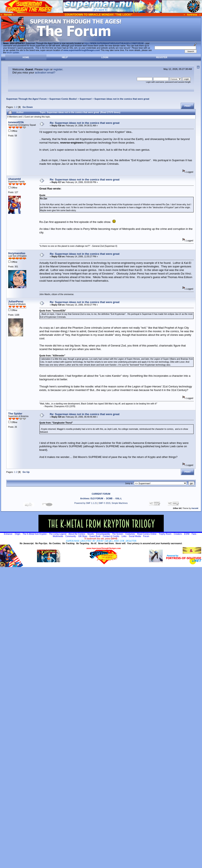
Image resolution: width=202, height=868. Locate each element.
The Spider (15, 414)
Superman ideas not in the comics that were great (122, 99)
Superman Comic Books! (63, 99)
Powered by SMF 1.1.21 (86, 503)
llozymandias (17, 253)
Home (26, 57)
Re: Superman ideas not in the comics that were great (85, 123)
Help (65, 57)
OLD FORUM (97, 499)
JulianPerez (16, 301)
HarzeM (195, 508)
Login (105, 57)
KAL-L (119, 499)
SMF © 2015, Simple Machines (113, 503)
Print (187, 106)
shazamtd (15, 179)
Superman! (86, 99)
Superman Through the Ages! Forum (26, 99)
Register (162, 57)
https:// (114, 43)
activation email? (45, 73)
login (47, 69)
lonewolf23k (16, 122)
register (58, 69)
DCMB (109, 499)
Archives (85, 499)
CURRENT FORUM (101, 494)
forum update (13, 53)
